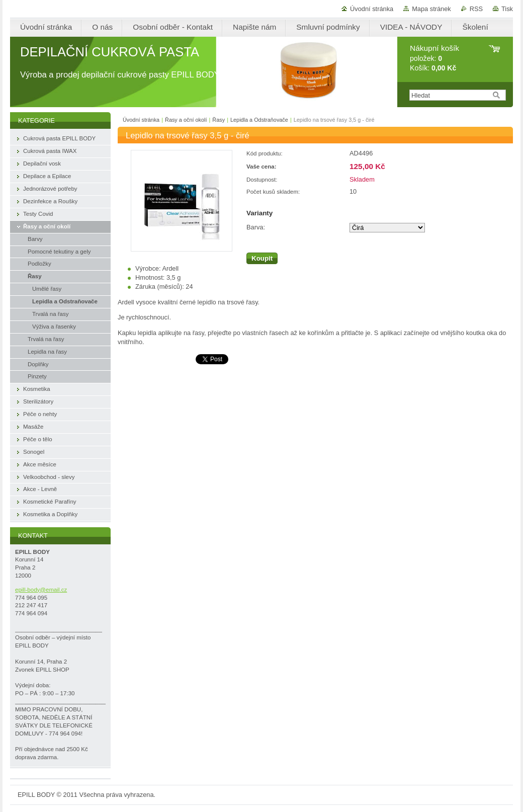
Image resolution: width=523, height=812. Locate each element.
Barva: (256, 227)
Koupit (262, 258)
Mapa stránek (431, 9)
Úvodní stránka (372, 9)
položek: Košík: (434, 58)
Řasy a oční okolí (186, 120)
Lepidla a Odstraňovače (259, 120)
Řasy (219, 120)
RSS (476, 9)
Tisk (507, 9)
